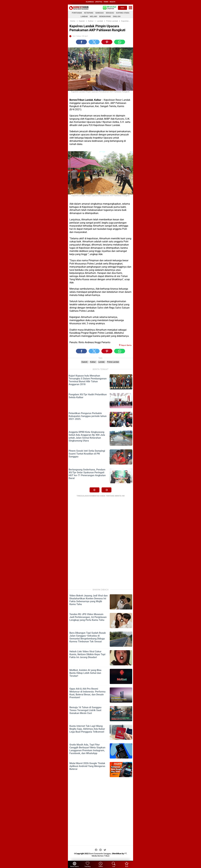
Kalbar (93, 362)
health (112, 2)
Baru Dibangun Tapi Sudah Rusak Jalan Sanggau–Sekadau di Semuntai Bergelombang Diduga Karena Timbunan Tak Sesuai (88, 637)
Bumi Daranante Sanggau (100, 854)
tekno (106, 2)
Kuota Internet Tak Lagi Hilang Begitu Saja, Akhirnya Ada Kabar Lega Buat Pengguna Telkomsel (87, 729)
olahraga (90, 2)
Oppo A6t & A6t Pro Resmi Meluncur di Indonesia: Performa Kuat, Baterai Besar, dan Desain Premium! (87, 693)
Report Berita (125, 345)
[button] (81, 42)
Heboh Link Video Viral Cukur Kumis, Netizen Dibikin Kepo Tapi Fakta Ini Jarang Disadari (87, 654)
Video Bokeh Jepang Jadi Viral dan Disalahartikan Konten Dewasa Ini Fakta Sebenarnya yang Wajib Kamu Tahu (89, 600)
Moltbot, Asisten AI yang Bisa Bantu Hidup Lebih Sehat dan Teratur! (85, 673)
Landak (102, 362)
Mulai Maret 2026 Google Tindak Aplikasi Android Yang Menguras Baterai (87, 766)
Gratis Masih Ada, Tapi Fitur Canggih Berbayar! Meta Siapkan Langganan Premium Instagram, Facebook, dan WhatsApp (87, 749)
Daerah (85, 362)
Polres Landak (113, 362)
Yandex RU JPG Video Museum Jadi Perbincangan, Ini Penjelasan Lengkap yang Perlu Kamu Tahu (88, 617)
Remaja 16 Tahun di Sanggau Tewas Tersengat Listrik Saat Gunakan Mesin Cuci (85, 710)
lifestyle (99, 2)
